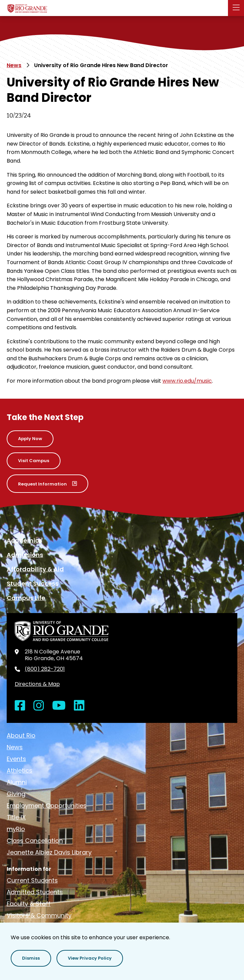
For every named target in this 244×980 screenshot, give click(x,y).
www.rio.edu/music (187, 381)
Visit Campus (34, 461)
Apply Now (30, 439)
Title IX (16, 817)
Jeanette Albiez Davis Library (49, 852)
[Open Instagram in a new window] (39, 706)
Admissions (25, 555)
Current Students (32, 880)
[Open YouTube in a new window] (59, 706)
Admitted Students (35, 892)
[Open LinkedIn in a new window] (79, 706)
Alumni (17, 782)
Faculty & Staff (29, 904)
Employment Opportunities (47, 806)
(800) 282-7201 (45, 669)
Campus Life (26, 598)
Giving (16, 794)
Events (16, 759)
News (14, 65)
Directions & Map (37, 684)
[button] (236, 8)
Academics (24, 540)
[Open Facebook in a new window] (20, 706)
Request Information (42, 484)
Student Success (33, 583)
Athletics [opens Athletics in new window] (20, 770)
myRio (16, 829)
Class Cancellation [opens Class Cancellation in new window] (35, 841)
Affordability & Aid (35, 569)
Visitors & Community (39, 915)
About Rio (21, 735)
